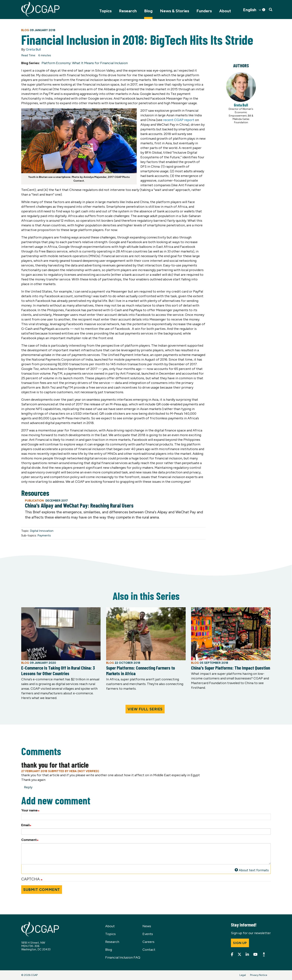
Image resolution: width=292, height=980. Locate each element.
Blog (148, 11)
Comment (29, 840)
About (225, 11)
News (147, 926)
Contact (149, 950)
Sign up (240, 943)
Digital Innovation (42, 531)
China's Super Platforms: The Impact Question (231, 668)
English (250, 10)
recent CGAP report (178, 120)
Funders (204, 11)
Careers (148, 942)
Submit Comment (42, 890)
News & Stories (174, 11)
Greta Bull (33, 49)
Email (25, 825)
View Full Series (145, 709)
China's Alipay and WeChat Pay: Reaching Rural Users (79, 505)
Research (128, 11)
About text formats (252, 870)
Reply (28, 787)
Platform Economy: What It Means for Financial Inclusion (85, 63)
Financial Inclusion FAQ (123, 957)
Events (148, 934)
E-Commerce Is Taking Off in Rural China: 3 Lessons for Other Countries (58, 670)
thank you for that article (55, 765)
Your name (29, 810)
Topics (105, 11)
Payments (44, 535)
